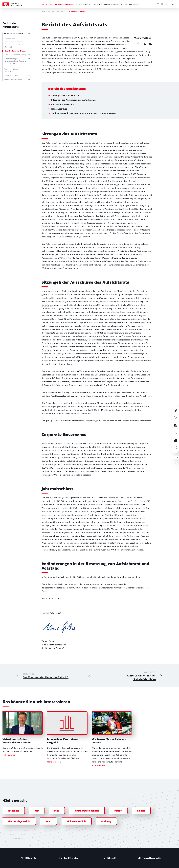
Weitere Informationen (130, 4)
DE (173, 4)
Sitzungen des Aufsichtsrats (65, 106)
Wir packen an (47, 4)
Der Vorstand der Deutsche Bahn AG (16, 46)
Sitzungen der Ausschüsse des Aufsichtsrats (73, 110)
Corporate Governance (63, 115)
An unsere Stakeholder (65, 4)
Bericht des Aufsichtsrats (16, 51)
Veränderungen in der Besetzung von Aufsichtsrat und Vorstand (83, 124)
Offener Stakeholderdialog (16, 55)
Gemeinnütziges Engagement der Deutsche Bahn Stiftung (15, 61)
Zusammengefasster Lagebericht (89, 4)
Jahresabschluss (59, 119)
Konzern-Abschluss (112, 4)
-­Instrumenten (54, 361)
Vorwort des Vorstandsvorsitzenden (14, 40)
